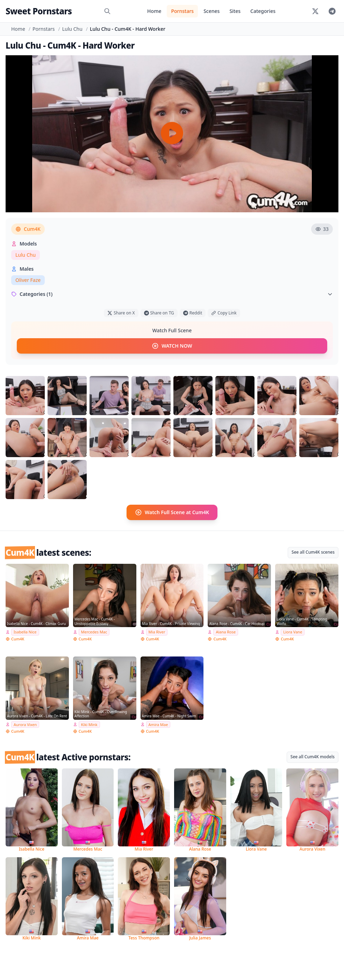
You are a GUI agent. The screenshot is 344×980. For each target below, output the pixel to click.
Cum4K (28, 229)
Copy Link (224, 313)
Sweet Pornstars (39, 11)
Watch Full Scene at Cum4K (172, 512)
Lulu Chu (72, 29)
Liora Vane (293, 632)
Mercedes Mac (94, 632)
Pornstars (182, 11)
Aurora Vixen (25, 724)
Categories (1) (172, 294)
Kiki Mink (89, 724)
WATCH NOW (172, 346)
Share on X (121, 313)
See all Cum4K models (313, 757)
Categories (263, 11)
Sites (235, 11)
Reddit (193, 313)
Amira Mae (158, 724)
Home (154, 11)
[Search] (107, 11)
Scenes (212, 11)
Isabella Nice (25, 632)
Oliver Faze (28, 280)
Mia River (157, 632)
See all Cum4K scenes (313, 552)
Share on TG (159, 313)
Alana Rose (226, 632)
